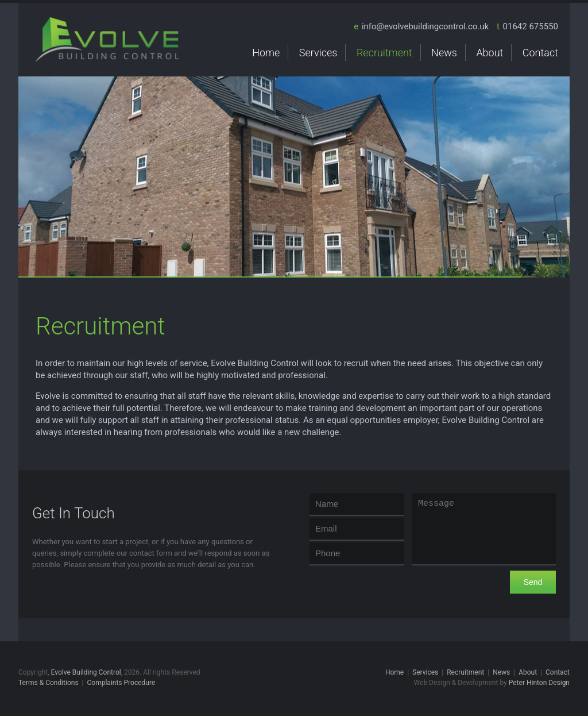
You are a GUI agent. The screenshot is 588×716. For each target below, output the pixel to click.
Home (266, 53)
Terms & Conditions (49, 683)
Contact (540, 53)
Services (318, 53)
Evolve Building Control (86, 672)
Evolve (107, 40)
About (490, 53)
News (444, 53)
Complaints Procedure (121, 683)
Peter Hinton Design (539, 683)
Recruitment (384, 53)
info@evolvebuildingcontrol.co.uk (425, 26)
